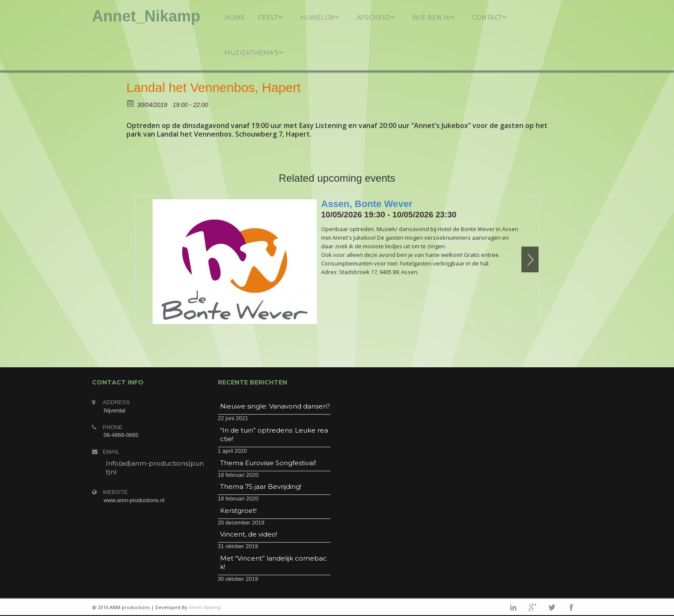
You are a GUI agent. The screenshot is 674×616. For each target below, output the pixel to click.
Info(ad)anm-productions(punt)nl (155, 468)
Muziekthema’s (254, 53)
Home (235, 18)
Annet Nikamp (205, 607)
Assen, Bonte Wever (367, 204)
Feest (270, 17)
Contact (490, 17)
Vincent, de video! (249, 534)
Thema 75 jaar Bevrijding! (261, 486)
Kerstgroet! (238, 511)
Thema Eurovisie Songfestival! (268, 463)
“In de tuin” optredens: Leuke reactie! (274, 435)
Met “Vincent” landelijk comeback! (273, 563)
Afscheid (376, 17)
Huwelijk (320, 17)
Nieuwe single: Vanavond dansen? (275, 406)
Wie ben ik (434, 17)
